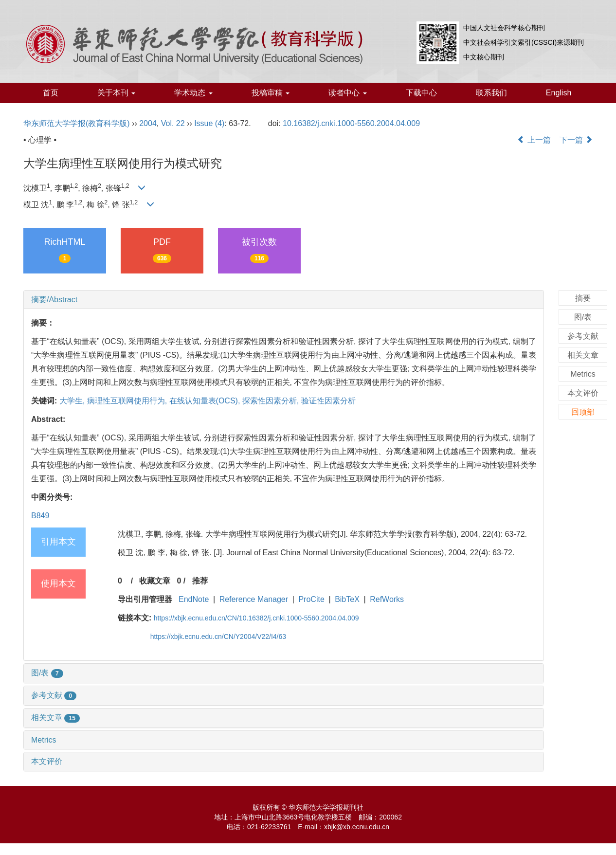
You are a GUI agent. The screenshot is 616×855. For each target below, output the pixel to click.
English (559, 93)
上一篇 (534, 140)
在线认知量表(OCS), (206, 401)
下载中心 (421, 93)
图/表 (47, 673)
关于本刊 (116, 93)
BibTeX (347, 599)
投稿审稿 (271, 93)
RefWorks (387, 599)
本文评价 (47, 761)
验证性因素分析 (328, 401)
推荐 (200, 581)
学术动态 (193, 93)
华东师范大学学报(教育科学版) (77, 123)
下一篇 (576, 140)
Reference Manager (254, 599)
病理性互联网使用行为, (128, 401)
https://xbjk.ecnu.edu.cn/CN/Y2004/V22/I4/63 (218, 637)
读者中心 (347, 93)
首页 (51, 93)
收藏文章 (155, 581)
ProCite (311, 599)
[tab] (284, 300)
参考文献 (54, 695)
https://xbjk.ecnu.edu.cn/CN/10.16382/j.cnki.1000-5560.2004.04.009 (256, 618)
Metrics (44, 740)
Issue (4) (209, 123)
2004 (148, 123)
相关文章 (55, 718)
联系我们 (491, 93)
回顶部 (583, 412)
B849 (40, 516)
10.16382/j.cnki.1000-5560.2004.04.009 (351, 123)
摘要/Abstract (54, 300)
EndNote (194, 599)
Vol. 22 (173, 123)
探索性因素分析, (272, 401)
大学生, (73, 401)
